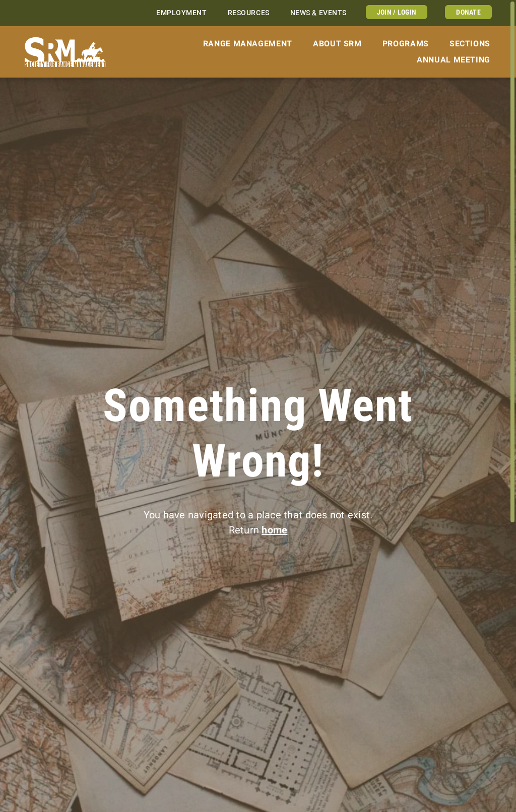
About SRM (337, 44)
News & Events (318, 13)
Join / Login (397, 12)
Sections (470, 44)
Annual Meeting (454, 60)
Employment (182, 13)
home (274, 530)
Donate (468, 12)
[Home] (65, 52)
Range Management (248, 44)
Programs (406, 44)
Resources (249, 13)
